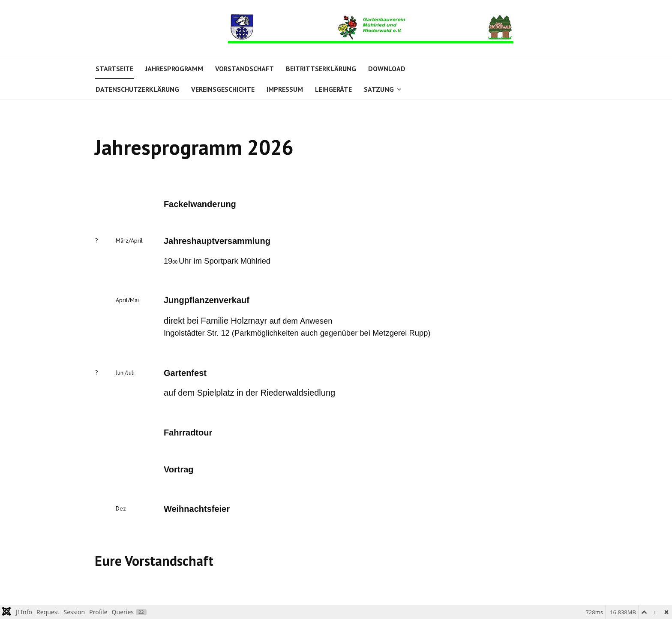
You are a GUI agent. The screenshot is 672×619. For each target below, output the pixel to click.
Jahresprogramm (174, 69)
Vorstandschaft (244, 69)
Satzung (379, 89)
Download (387, 69)
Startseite (114, 69)
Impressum (285, 89)
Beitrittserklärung (321, 69)
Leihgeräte (333, 89)
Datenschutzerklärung (137, 89)
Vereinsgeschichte (223, 89)
